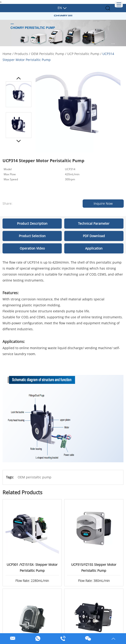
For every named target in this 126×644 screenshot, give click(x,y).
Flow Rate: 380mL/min (94, 580)
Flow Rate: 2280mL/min (32, 580)
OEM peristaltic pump (35, 477)
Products (21, 54)
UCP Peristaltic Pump (83, 54)
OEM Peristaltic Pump (48, 54)
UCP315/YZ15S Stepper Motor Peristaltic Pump (94, 567)
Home (7, 54)
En (60, 8)
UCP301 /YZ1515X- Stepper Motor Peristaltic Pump (32, 567)
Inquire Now (103, 203)
